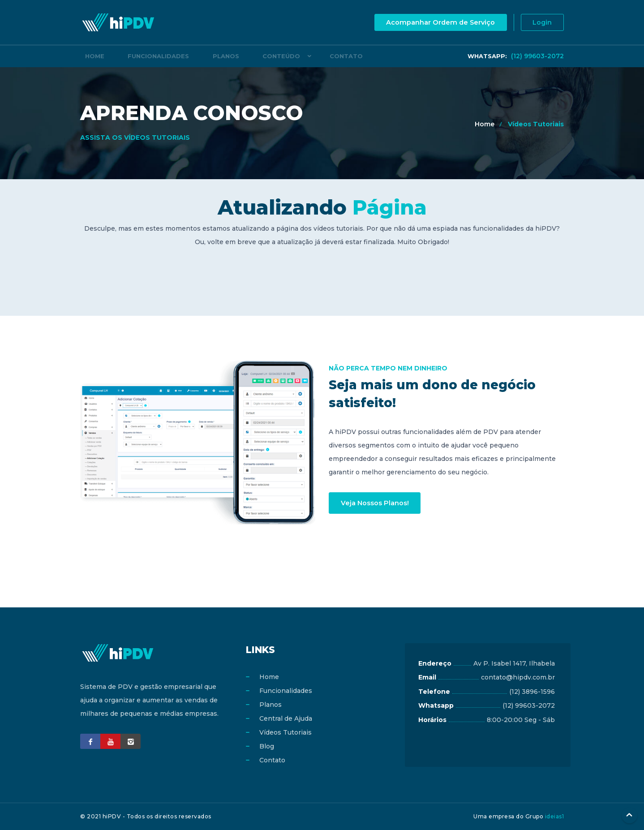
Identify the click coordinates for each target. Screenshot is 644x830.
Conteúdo (246, 56)
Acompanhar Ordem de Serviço (433, 23)
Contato (306, 56)
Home (90, 56)
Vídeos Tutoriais (536, 124)
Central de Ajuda (286, 718)
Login (540, 23)
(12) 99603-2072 (516, 56)
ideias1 (555, 816)
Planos (201, 56)
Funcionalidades (144, 56)
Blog (267, 746)
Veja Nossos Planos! (377, 503)
